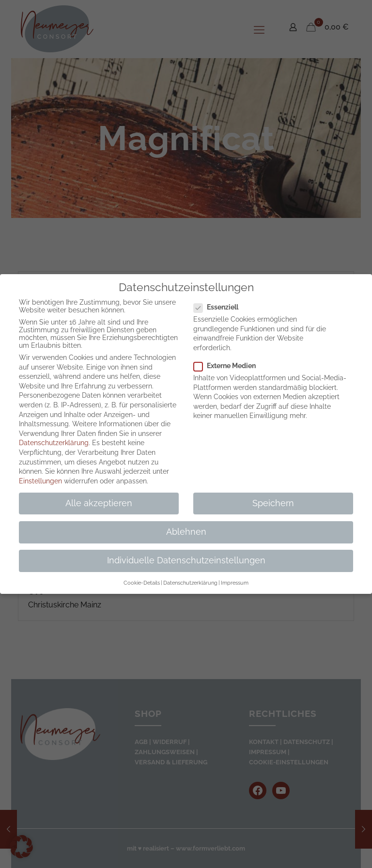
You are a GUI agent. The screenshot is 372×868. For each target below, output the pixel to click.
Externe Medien (229, 366)
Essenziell (220, 307)
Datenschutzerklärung (54, 443)
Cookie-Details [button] (142, 583)
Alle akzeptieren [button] (99, 503)
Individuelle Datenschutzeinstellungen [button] (186, 560)
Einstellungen (40, 481)
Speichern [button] (273, 503)
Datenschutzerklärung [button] (190, 583)
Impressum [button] (235, 583)
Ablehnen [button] (186, 532)
